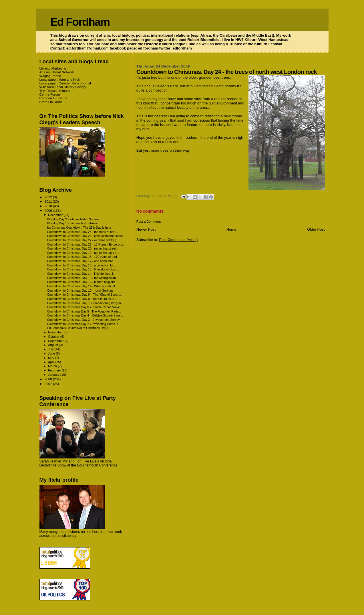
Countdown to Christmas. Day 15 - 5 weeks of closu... (83, 269)
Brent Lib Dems (51, 102)
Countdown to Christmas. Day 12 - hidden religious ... (83, 282)
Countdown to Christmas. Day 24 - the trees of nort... (83, 232)
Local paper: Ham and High (60, 79)
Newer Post (146, 229)
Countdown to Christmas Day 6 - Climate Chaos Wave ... (85, 307)
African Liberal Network (57, 72)
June (52, 353)
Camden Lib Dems (53, 98)
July (51, 349)
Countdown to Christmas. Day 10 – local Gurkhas (80, 290)
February (55, 370)
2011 (49, 201)
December (56, 215)
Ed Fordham (80, 22)
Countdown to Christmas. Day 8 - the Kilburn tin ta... (82, 299)
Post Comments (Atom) (178, 240)
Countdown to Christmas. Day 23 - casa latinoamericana (85, 236)
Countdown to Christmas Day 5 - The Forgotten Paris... (84, 311)
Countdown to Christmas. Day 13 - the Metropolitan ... (83, 278)
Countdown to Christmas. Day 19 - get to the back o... (83, 253)
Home (231, 229)
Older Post (316, 229)
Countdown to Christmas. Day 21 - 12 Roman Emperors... (86, 244)
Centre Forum (50, 94)
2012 (49, 197)
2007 (49, 384)
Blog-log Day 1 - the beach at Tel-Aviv (72, 223)
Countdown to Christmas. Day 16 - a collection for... (82, 265)
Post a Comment (149, 222)
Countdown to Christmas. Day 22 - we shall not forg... (83, 240)
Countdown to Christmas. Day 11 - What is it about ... (83, 286)
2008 (49, 379)
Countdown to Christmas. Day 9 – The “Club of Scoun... (84, 294)
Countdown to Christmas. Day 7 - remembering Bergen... (85, 303)
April (52, 362)
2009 (49, 210)
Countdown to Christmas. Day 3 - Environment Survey (83, 320)
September (56, 341)
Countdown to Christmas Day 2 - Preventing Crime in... (84, 324)
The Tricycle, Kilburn (55, 91)
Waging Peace (50, 76)
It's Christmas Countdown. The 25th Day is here (79, 228)
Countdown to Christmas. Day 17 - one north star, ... (82, 261)
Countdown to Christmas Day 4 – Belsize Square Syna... (85, 315)
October (54, 337)
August (53, 345)
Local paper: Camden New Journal (65, 83)
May (51, 358)
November (56, 332)
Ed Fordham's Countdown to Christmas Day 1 (78, 328)
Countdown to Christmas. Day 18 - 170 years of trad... (83, 257)
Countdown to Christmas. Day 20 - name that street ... (83, 248)
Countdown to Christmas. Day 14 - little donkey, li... (81, 274)
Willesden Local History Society (63, 87)
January (54, 375)
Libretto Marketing (53, 68)
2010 (49, 206)
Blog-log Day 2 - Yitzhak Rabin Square (73, 219)
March (53, 366)
